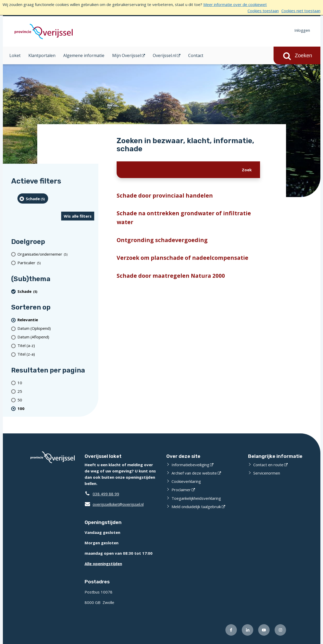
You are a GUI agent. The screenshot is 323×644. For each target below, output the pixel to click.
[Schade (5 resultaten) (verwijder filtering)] (33, 198)
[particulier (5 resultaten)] (56, 263)
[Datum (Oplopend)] (56, 328)
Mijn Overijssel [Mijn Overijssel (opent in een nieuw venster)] (126, 55)
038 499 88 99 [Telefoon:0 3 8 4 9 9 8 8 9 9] (106, 494)
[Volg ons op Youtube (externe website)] (264, 630)
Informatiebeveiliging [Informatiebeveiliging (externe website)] (190, 465)
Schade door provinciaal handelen (165, 195)
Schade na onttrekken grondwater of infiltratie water (184, 218)
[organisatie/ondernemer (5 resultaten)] (56, 254)
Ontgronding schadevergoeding (162, 240)
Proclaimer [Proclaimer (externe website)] (181, 490)
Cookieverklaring (186, 481)
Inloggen (302, 30)
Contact (196, 55)
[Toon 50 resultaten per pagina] (56, 400)
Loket (15, 55)
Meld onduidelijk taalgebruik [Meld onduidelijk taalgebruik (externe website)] (196, 507)
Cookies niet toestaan (301, 11)
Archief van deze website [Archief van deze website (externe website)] (194, 473)
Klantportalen (42, 55)
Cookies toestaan (263, 11)
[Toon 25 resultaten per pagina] (56, 391)
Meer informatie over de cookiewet (235, 4)
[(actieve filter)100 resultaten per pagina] (56, 408)
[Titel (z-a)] (56, 354)
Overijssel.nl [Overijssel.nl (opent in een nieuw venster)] (164, 55)
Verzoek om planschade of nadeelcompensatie (182, 258)
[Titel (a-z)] (56, 346)
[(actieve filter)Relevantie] (56, 320)
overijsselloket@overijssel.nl (114, 504)
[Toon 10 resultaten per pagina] (56, 383)
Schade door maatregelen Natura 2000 (171, 276)
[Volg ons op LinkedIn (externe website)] (248, 630)
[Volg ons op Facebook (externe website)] (231, 630)
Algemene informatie (84, 55)
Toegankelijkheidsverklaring (196, 498)
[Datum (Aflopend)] (56, 337)
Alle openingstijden (103, 564)
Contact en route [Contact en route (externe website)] (268, 465)
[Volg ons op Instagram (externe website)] (280, 630)
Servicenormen (267, 473)
